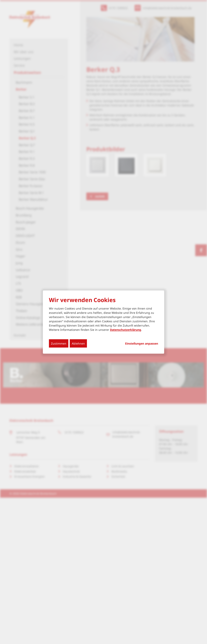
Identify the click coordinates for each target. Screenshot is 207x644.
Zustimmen (59, 343)
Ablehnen (78, 343)
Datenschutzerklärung (126, 330)
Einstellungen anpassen (142, 344)
